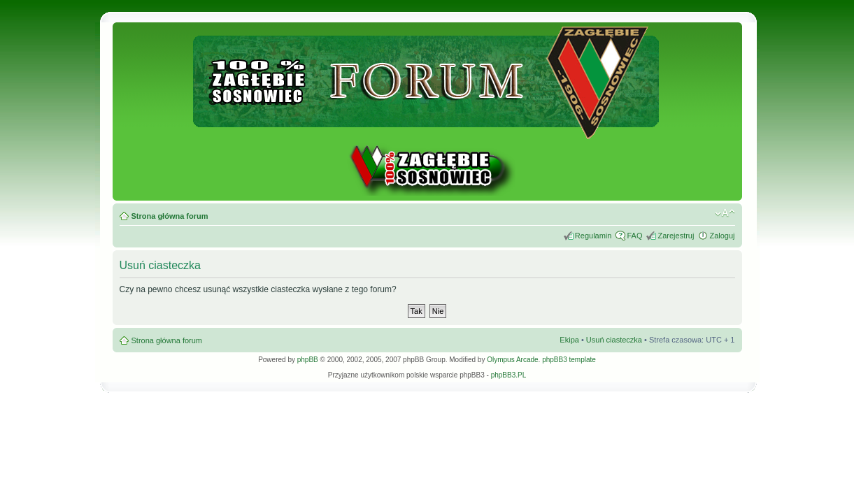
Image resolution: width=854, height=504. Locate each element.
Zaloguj (722, 236)
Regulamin (593, 236)
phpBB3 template (569, 360)
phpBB (308, 360)
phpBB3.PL (509, 375)
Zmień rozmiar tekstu (725, 213)
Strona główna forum (170, 216)
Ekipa (569, 340)
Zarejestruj (676, 236)
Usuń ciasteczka (614, 340)
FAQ (634, 236)
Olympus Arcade (512, 360)
